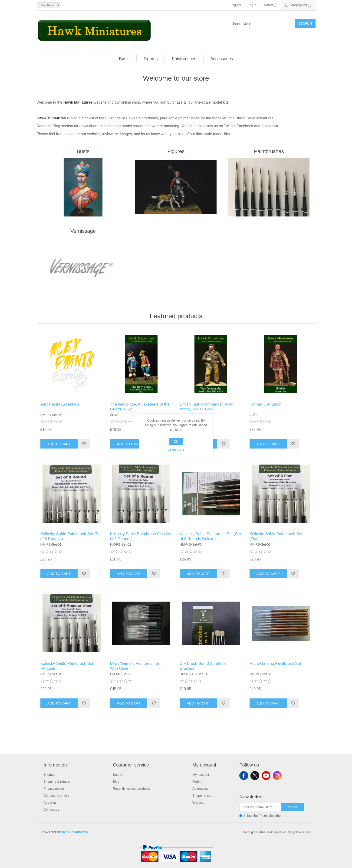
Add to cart (59, 444)
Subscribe (250, 816)
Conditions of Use (57, 796)
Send (293, 807)
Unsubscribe (272, 816)
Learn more (176, 449)
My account (201, 775)
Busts (83, 151)
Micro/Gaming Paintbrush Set (275, 663)
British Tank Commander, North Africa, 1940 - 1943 (207, 407)
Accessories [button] (222, 59)
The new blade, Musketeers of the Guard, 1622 (140, 407)
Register (236, 5)
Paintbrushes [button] (184, 59)
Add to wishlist (84, 444)
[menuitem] (124, 59)
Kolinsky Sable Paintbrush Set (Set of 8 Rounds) (71, 536)
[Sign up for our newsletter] (260, 807)
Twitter (255, 776)
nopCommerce (75, 832)
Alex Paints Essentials (60, 404)
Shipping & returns (57, 782)
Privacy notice (54, 789)
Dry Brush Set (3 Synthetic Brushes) (203, 666)
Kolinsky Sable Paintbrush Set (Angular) (67, 666)
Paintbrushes (269, 151)
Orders (197, 782)
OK (176, 442)
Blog (116, 782)
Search (305, 23)
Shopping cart (202, 796)
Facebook (244, 776)
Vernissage (83, 231)
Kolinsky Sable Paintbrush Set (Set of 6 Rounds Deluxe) (211, 536)
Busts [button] (124, 59)
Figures (176, 151)
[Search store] (263, 23)
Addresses (200, 789)
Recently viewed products (132, 789)
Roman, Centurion (266, 404)
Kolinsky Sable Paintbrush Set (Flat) (276, 536)
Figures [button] (151, 59)
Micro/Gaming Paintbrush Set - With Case (137, 666)
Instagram (277, 776)
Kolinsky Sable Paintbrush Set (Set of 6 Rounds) (141, 536)
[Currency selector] (49, 5)
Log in (252, 5)
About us (50, 802)
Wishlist (198, 802)
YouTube (266, 776)
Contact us (51, 809)
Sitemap (50, 775)
